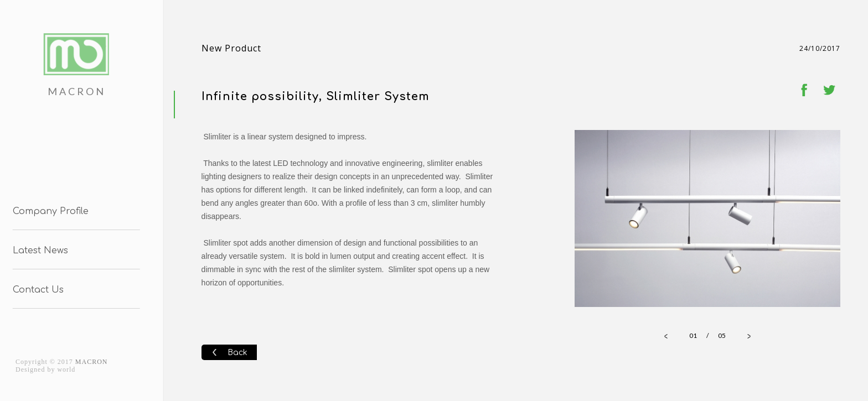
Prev (589, 220)
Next (826, 220)
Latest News (38, 251)
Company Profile (48, 211)
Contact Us (36, 290)
